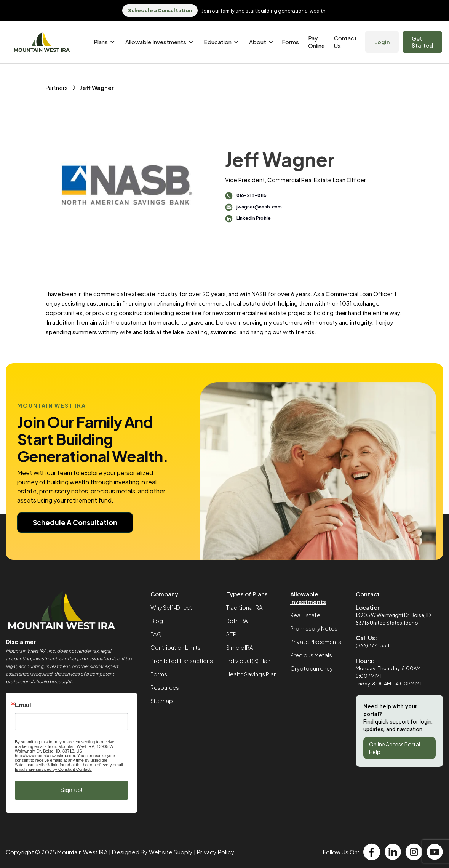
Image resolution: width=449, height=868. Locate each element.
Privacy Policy (216, 852)
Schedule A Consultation (75, 522)
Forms (290, 42)
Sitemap (162, 701)
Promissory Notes (314, 628)
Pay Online (316, 42)
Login (382, 42)
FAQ (156, 634)
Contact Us (345, 42)
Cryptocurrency (312, 668)
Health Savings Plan (252, 674)
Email (23, 705)
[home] (42, 42)
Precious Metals (311, 655)
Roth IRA (237, 621)
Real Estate (305, 615)
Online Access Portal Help (395, 748)
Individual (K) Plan (248, 661)
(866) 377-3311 (372, 645)
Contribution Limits (176, 647)
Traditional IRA (244, 607)
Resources (165, 687)
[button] (103, 42)
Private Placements (316, 641)
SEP (231, 634)
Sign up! (71, 790)
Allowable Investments (308, 598)
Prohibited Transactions (182, 661)
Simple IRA (240, 647)
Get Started (422, 42)
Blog (157, 621)
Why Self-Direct (171, 607)
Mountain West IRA (82, 852)
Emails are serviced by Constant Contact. (53, 769)
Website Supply (171, 852)
